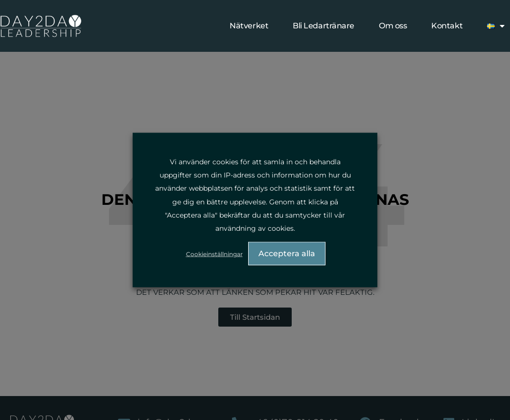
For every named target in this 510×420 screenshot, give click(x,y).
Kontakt (447, 26)
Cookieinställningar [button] (214, 254)
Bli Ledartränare (324, 26)
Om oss (393, 26)
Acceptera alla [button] (287, 254)
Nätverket (249, 26)
